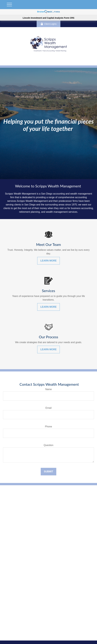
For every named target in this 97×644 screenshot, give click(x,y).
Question (48, 445)
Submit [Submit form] (48, 472)
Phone (48, 427)
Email (48, 408)
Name (48, 389)
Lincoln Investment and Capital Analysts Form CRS (48, 18)
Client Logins (49, 24)
